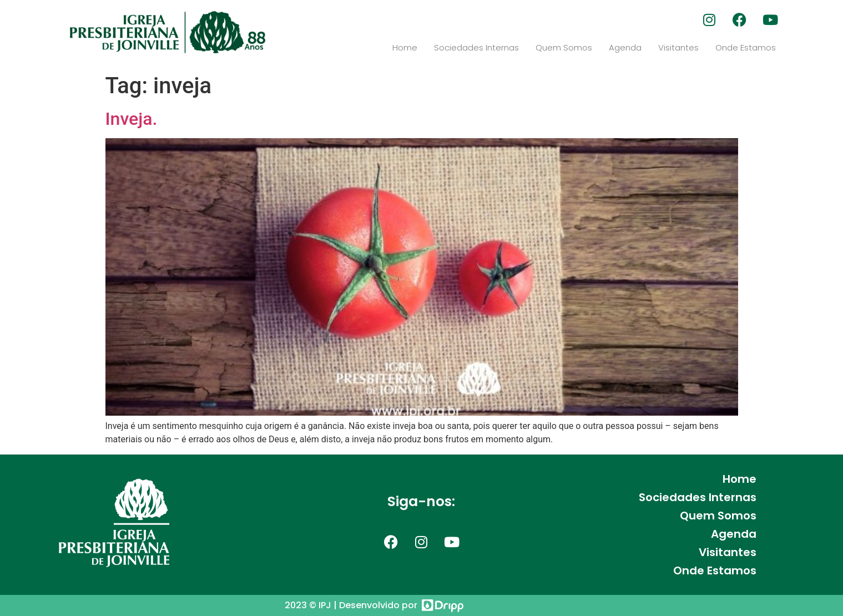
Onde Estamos (746, 47)
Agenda (625, 47)
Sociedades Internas (476, 47)
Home (405, 47)
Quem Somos (564, 47)
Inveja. (132, 119)
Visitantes (678, 47)
